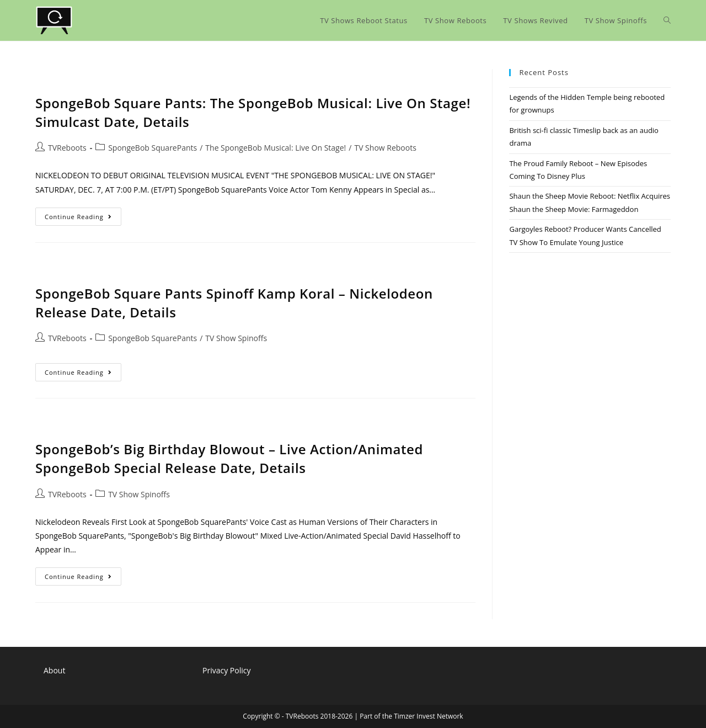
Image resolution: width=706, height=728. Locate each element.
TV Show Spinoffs (236, 338)
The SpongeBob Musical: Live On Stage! (276, 148)
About (54, 670)
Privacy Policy (226, 670)
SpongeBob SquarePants (153, 148)
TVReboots (67, 148)
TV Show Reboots (385, 148)
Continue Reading (83, 219)
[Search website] (667, 20)
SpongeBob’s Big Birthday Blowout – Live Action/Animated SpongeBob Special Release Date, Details (229, 458)
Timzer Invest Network (428, 716)
